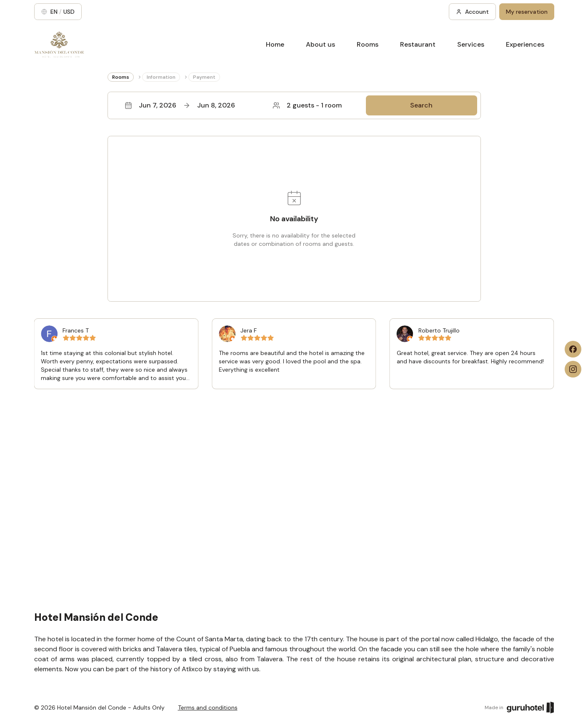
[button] (294, 105)
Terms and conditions (208, 707)
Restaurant (418, 44)
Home (275, 44)
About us (320, 44)
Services (471, 44)
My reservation (527, 12)
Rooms (368, 44)
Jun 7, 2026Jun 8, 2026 (180, 105)
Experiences (525, 44)
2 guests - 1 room (307, 105)
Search (421, 105)
